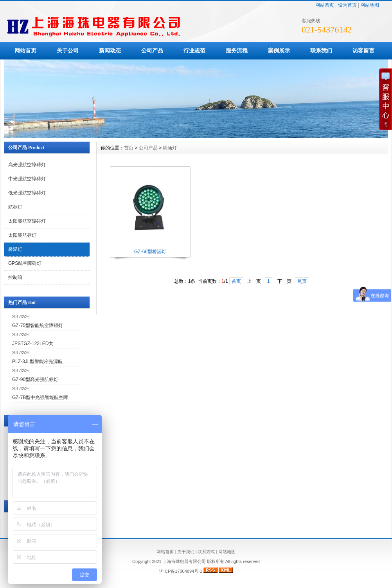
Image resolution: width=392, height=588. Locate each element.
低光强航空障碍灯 (27, 193)
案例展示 (279, 50)
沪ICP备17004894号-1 (181, 571)
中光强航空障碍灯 (27, 179)
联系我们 (321, 50)
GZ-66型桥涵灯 (150, 252)
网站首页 (325, 5)
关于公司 (68, 50)
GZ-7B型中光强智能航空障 (40, 397)
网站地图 (370, 5)
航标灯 (15, 207)
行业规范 (194, 50)
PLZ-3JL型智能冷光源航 (37, 361)
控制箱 (15, 277)
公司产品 (152, 50)
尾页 (302, 281)
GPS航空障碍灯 (25, 263)
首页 (129, 148)
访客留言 (363, 50)
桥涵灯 (15, 249)
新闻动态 (110, 50)
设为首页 (347, 5)
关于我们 (186, 552)
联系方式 (206, 552)
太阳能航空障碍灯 (27, 221)
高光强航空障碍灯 (27, 165)
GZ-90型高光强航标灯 (35, 379)
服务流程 (237, 50)
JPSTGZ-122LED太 (33, 343)
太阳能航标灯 (22, 235)
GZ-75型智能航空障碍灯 (38, 325)
